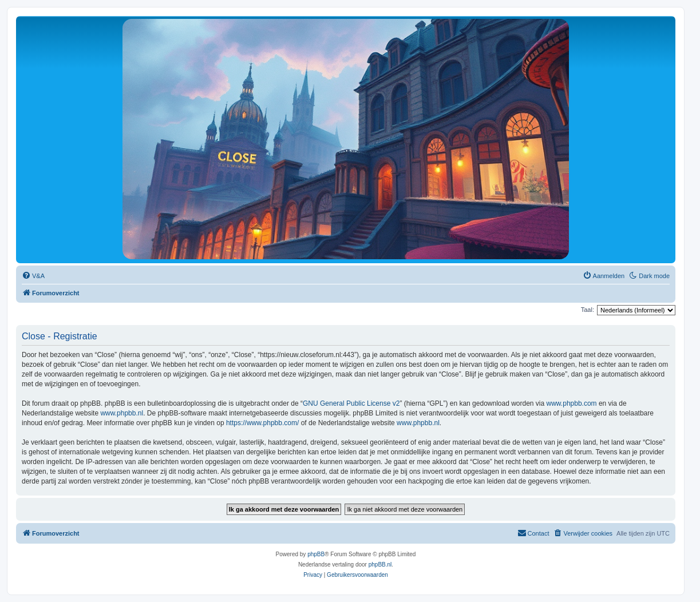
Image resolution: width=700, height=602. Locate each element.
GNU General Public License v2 (351, 403)
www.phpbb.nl (122, 413)
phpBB (316, 554)
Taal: (588, 310)
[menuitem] (33, 276)
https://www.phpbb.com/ (262, 423)
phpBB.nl (380, 565)
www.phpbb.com (572, 403)
